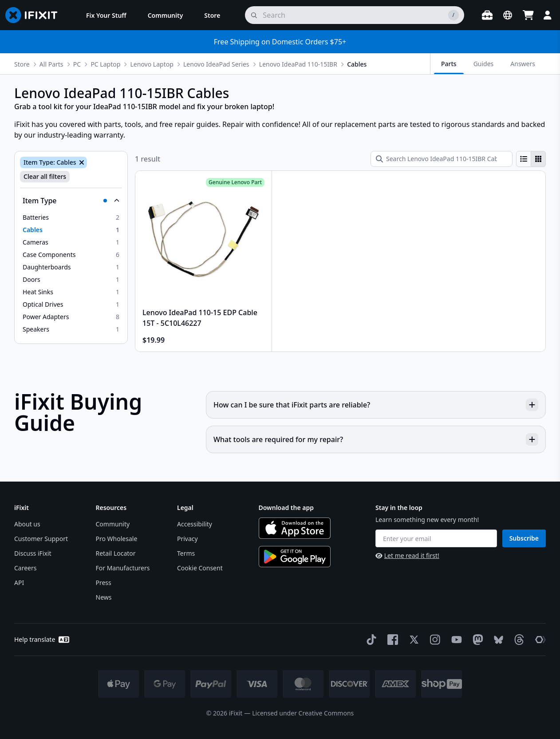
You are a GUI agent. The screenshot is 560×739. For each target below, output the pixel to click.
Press (104, 583)
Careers (25, 568)
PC (77, 64)
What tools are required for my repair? (376, 439)
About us (27, 524)
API (19, 583)
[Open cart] (528, 15)
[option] (71, 217)
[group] (531, 159)
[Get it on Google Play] (295, 557)
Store (22, 64)
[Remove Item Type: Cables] (81, 162)
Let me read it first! (407, 555)
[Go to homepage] (35, 15)
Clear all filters (45, 176)
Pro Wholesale (117, 539)
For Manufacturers (123, 568)
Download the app (286, 508)
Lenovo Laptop (152, 64)
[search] (355, 15)
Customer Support (41, 539)
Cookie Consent (200, 568)
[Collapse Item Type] (71, 201)
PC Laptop (105, 64)
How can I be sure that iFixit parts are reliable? (376, 405)
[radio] (524, 159)
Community (113, 524)
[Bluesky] (497, 640)
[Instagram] (434, 640)
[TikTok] (370, 640)
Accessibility (195, 524)
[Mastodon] (476, 640)
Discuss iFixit (33, 553)
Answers (523, 64)
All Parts (51, 64)
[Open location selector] (508, 15)
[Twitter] (412, 640)
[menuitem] (106, 15)
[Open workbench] (487, 15)
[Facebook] (391, 640)
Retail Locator (116, 553)
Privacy (187, 539)
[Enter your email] (436, 538)
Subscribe (524, 538)
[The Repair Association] (539, 640)
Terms (186, 553)
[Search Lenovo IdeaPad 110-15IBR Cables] (442, 159)
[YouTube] (455, 640)
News (104, 597)
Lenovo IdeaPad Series (216, 64)
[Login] (548, 15)
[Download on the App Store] (295, 528)
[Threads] (517, 640)
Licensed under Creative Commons (303, 713)
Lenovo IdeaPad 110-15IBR (298, 64)
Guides (484, 64)
